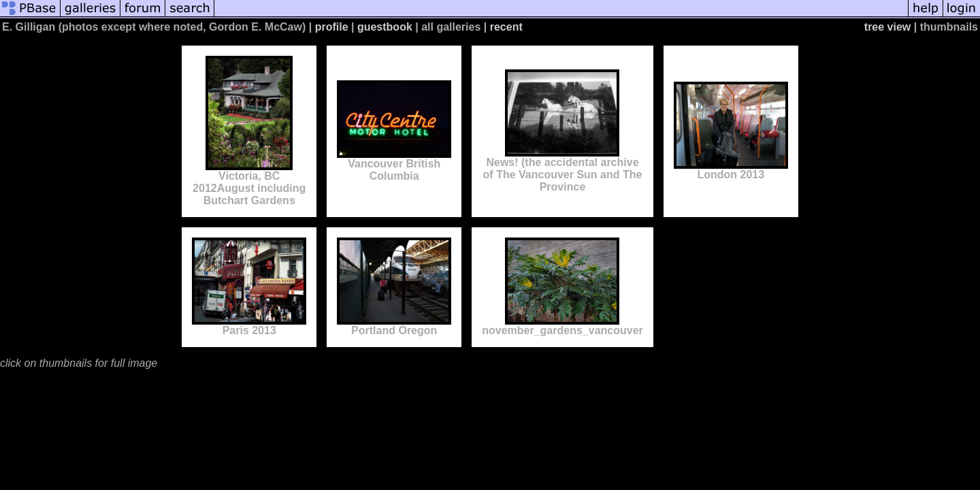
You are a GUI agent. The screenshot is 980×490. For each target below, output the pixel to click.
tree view (887, 27)
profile (332, 27)
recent (506, 27)
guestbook (385, 27)
